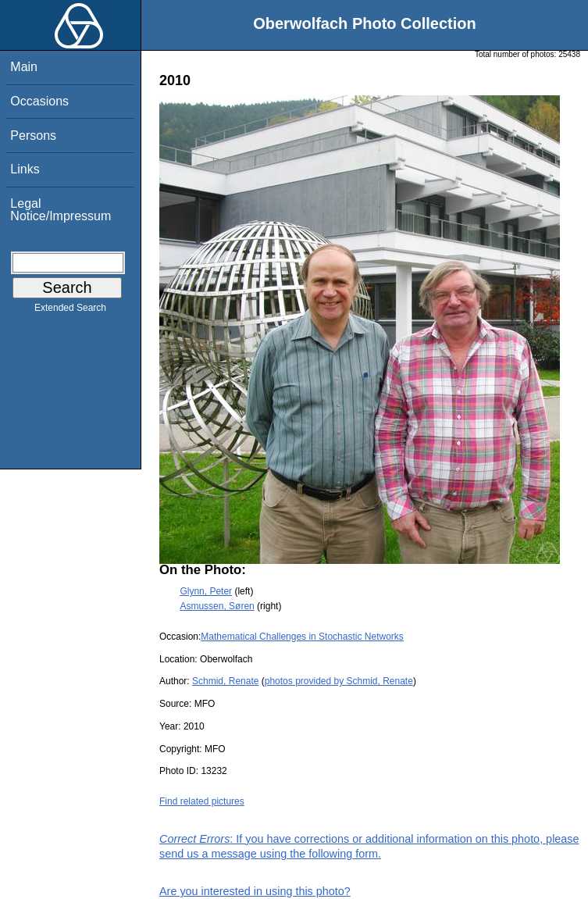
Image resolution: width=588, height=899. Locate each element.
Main (24, 67)
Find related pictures (202, 801)
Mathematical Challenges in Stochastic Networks (302, 637)
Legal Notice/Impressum (61, 210)
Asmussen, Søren (217, 606)
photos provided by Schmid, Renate (339, 681)
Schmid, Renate (225, 681)
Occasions (39, 101)
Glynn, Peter (206, 591)
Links (25, 169)
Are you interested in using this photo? (255, 891)
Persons (33, 136)
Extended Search (70, 311)
